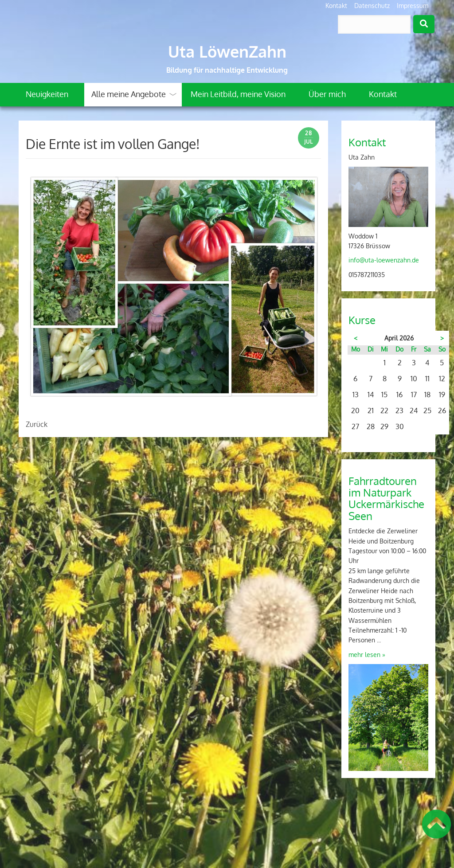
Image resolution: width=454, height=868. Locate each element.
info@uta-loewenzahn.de (384, 260)
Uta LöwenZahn (227, 51)
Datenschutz (372, 6)
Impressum (413, 6)
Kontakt (336, 6)
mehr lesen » (367, 655)
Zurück (37, 424)
